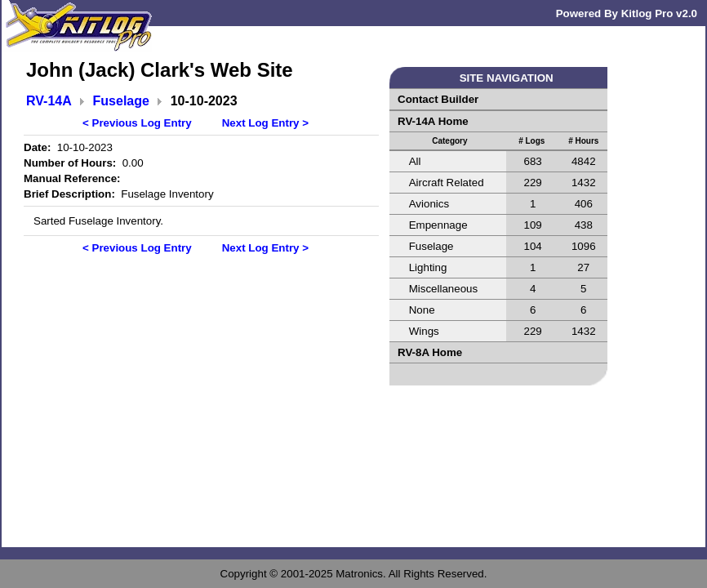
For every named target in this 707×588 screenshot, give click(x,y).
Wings (424, 331)
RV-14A (49, 101)
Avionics (429, 204)
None (422, 310)
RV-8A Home (430, 352)
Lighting (428, 267)
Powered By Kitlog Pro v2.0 (627, 13)
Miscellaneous (443, 289)
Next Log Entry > (265, 123)
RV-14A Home (433, 121)
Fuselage (121, 101)
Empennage (438, 225)
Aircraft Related (447, 183)
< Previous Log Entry (137, 123)
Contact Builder (438, 99)
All (415, 161)
